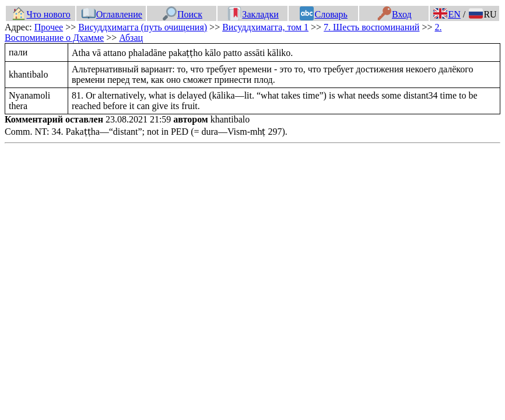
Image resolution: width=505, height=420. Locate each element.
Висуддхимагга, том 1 (265, 27)
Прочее (49, 27)
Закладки (253, 14)
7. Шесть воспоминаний (371, 27)
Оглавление (112, 14)
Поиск (183, 14)
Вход (394, 14)
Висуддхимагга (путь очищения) (143, 27)
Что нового (41, 14)
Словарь (323, 14)
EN (447, 14)
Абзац (131, 38)
